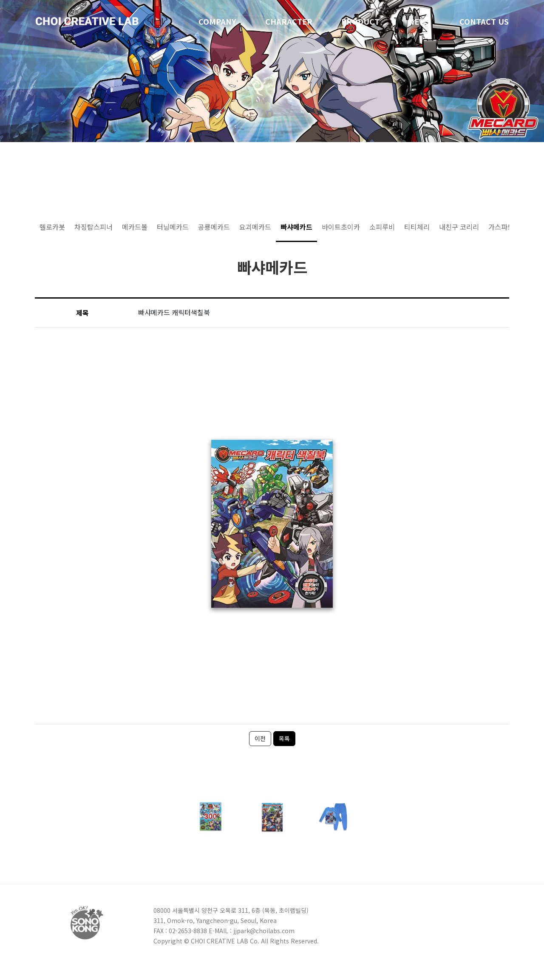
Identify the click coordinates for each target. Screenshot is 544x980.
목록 (284, 738)
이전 (260, 738)
